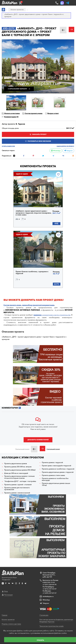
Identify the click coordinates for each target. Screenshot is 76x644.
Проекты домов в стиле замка (55, 485)
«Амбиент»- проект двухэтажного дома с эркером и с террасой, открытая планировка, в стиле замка (33, 215)
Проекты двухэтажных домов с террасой (55, 481)
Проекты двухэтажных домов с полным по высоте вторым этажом (19, 483)
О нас (42, 616)
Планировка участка (9, 622)
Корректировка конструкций (12, 618)
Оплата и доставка (13, 114)
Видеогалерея (45, 611)
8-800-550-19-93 (49, 555)
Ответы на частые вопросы (12, 605)
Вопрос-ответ (57, 114)
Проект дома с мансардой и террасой (54, 470)
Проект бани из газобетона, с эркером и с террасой (34, 275)
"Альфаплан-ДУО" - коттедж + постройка (17, 488)
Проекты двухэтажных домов (17, 467)
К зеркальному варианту (21, 88)
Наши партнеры (45, 603)
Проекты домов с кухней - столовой (20, 493)
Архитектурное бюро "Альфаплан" (13, 548)
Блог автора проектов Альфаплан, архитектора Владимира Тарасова (57, 593)
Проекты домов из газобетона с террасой (56, 476)
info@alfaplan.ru (48, 569)
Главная (5, 587)
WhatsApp (55, 152)
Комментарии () (12, 117)
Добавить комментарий (38, 443)
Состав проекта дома (36, 114)
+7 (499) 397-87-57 (50, 565)
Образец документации (10, 600)
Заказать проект (39, 135)
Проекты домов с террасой (54, 466)
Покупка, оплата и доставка (12, 596)
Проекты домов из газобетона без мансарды (57, 489)
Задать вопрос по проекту (64, 148)
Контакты (43, 620)
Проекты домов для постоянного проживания (19, 497)
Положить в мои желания (39, 142)
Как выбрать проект (9, 609)
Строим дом (44, 587)
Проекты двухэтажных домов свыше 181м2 (58, 495)
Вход (6, 564)
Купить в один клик (9, 148)
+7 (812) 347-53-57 (50, 561)
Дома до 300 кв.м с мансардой (18, 479)
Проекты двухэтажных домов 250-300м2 (19, 475)
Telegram (68, 152)
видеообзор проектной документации (41, 308)
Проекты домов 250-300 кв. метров (20, 470)
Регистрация (8, 568)
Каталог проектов (8, 592)
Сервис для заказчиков (10, 614)
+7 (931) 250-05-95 (50, 557)
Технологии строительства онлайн (52, 598)
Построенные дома (47, 607)
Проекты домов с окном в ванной (19, 501)
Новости (43, 625)
